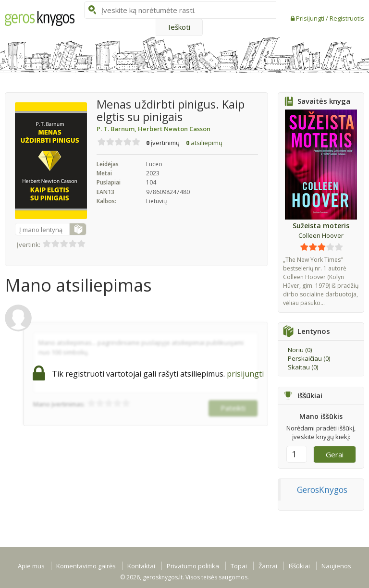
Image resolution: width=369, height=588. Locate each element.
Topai (239, 566)
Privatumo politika (193, 566)
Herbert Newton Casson (174, 129)
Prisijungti (311, 18)
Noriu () (300, 350)
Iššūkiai (299, 566)
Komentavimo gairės (86, 566)
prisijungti (245, 374)
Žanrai (268, 566)
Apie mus (31, 566)
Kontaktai (141, 566)
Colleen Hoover (321, 235)
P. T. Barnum (117, 129)
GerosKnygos (322, 490)
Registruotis (347, 18)
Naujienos (336, 566)
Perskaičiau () (309, 358)
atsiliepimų (204, 143)
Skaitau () (303, 367)
